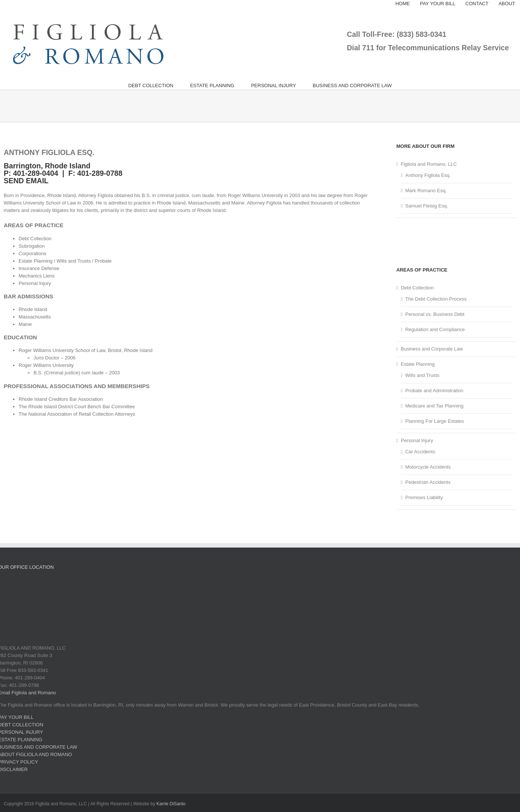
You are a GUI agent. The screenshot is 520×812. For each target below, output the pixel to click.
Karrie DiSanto (171, 804)
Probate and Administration (434, 391)
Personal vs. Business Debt (435, 314)
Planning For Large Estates (435, 421)
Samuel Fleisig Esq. (427, 206)
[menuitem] (403, 4)
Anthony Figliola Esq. (428, 175)
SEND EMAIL (26, 181)
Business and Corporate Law (432, 349)
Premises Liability (424, 497)
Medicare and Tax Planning (435, 406)
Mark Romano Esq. (426, 191)
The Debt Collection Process (436, 299)
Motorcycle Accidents (428, 467)
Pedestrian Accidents (428, 482)
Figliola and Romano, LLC (429, 164)
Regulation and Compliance (435, 329)
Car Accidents (420, 452)
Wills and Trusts (422, 375)
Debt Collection (417, 288)
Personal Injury (417, 440)
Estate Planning (418, 364)
